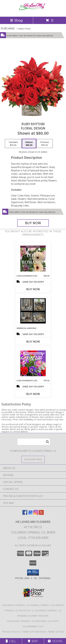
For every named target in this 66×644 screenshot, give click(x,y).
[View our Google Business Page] (30, 514)
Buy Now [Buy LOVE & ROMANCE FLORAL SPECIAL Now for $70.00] (33, 394)
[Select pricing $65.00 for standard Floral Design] (13, 144)
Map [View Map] (33, 641)
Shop (16, 20)
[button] (33, 573)
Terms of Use (56, 632)
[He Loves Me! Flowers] (33, 12)
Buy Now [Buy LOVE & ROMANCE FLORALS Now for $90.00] (33, 289)
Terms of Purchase (34, 632)
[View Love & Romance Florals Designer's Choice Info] (33, 259)
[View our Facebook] (25, 514)
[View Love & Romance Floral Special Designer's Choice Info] (33, 363)
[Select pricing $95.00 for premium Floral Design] (45, 144)
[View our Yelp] (41, 514)
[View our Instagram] (36, 514)
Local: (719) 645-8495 (33, 538)
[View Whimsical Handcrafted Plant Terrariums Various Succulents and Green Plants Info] (33, 311)
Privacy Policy (11, 632)
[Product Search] (34, 442)
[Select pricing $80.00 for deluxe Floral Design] (29, 144)
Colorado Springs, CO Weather (26, 621)
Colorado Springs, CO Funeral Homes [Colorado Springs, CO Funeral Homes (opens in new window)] (25, 605)
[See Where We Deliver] (33, 459)
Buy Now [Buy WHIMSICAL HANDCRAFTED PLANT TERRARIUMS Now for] (33, 342)
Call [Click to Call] (11, 641)
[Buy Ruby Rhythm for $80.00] (33, 223)
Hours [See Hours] (55, 641)
